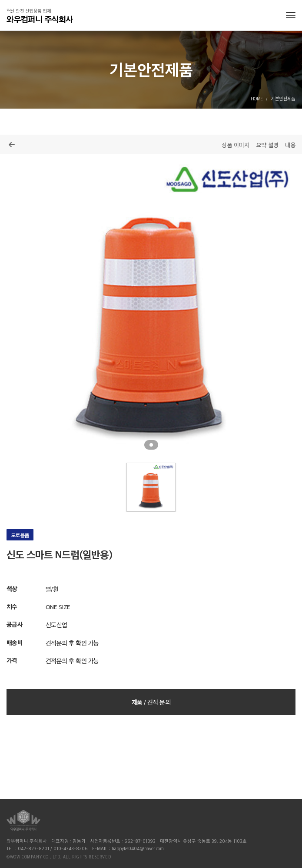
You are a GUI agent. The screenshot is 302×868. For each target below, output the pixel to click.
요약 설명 (267, 145)
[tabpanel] (151, 305)
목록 (12, 144)
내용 (290, 145)
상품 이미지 (236, 145)
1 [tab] (151, 445)
